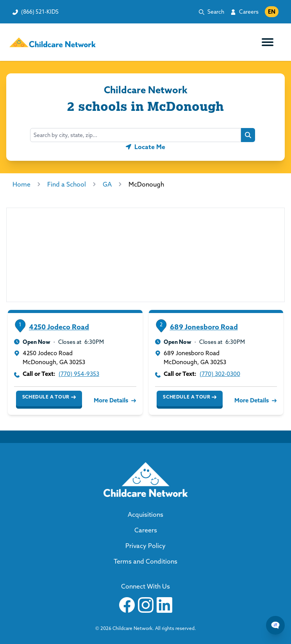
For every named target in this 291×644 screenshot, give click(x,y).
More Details (114, 400)
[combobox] (136, 135)
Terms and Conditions (145, 561)
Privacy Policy (145, 546)
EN (272, 12)
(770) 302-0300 (220, 374)
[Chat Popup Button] (275, 625)
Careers (249, 12)
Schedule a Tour (49, 397)
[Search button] (248, 135)
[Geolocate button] (145, 147)
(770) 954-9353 (79, 374)
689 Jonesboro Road (204, 327)
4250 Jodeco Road (59, 327)
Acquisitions (145, 514)
